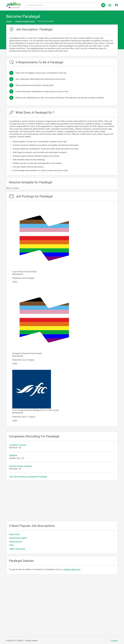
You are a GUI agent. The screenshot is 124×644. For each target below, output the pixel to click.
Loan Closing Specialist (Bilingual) (27, 410)
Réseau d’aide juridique (21, 466)
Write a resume (13, 188)
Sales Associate (17, 549)
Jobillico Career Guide (25, 21)
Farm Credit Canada (50, 410)
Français (114, 641)
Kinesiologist (16, 541)
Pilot (12, 545)
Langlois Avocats (18, 445)
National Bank (31, 272)
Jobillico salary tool (72, 569)
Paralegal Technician (21, 353)
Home (9, 21)
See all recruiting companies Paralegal (28, 477)
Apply (15, 282)
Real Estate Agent (18, 538)
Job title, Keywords (65, 5)
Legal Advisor (18, 272)
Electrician (14, 534)
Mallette (13, 455)
